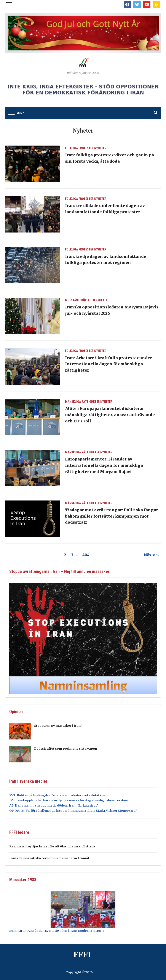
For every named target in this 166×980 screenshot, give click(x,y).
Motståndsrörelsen (80, 300)
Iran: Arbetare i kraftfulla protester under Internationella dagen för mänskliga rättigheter (109, 364)
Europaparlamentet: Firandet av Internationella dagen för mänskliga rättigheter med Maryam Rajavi (104, 465)
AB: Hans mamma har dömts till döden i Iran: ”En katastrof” (54, 805)
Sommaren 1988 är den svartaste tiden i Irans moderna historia (57, 931)
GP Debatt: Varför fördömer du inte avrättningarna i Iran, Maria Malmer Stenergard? (73, 811)
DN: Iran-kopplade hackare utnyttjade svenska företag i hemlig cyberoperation (69, 800)
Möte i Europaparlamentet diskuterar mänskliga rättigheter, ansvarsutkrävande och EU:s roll (110, 415)
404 (86, 555)
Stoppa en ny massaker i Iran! (58, 726)
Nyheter (100, 148)
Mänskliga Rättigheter (82, 402)
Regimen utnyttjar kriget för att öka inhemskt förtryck (52, 846)
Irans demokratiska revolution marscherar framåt (49, 858)
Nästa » (151, 555)
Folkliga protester (79, 148)
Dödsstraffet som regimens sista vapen (66, 749)
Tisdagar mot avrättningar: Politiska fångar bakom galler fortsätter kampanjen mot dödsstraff (112, 516)
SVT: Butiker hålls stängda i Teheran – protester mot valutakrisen (58, 795)
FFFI (82, 954)
